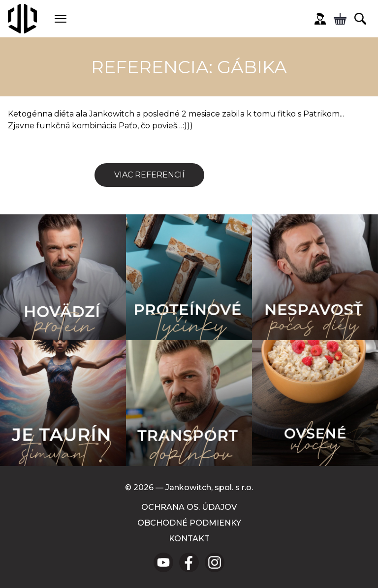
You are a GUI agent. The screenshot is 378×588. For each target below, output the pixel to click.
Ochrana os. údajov (189, 507)
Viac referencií (149, 175)
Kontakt (189, 539)
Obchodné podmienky (189, 523)
